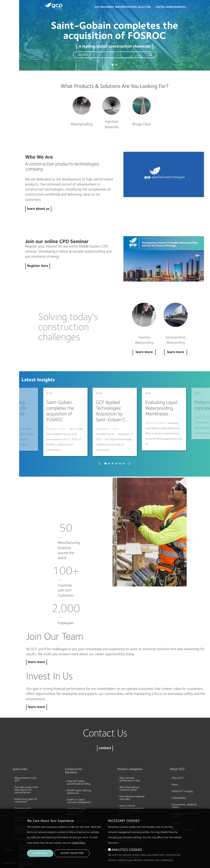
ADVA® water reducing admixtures (79, 752)
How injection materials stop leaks (132, 758)
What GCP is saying (182, 752)
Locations (177, 784)
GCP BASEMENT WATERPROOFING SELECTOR (123, 7)
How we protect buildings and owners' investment (26, 790)
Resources (8, 44)
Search (196, 8)
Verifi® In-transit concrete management (79, 762)
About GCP (177, 730)
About (5, 60)
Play (164, 174)
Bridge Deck (142, 124)
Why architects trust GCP (25, 740)
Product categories (130, 730)
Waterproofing (82, 124)
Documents (9, 29)
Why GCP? (178, 739)
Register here (38, 266)
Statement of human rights (183, 776)
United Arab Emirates (171, 7)
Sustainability (179, 758)
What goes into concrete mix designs (131, 801)
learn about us (38, 209)
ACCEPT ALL (40, 853)
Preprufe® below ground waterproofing (79, 743)
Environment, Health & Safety (184, 766)
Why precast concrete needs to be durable (131, 791)
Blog (4, 75)
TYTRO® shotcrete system (77, 783)
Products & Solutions (8, 11)
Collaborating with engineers (24, 780)
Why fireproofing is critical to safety (130, 749)
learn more (37, 623)
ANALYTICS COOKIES (127, 850)
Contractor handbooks (26, 799)
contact (105, 709)
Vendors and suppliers (184, 790)
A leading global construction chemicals (115, 47)
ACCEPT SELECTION (72, 853)
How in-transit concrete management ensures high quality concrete (132, 770)
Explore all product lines (80, 791)
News (175, 745)
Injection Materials (112, 125)
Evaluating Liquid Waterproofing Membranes (161, 409)
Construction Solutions (74, 731)
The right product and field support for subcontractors (26, 750)
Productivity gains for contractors (26, 761)
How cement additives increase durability (132, 782)
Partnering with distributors (23, 770)
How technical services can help (27, 807)
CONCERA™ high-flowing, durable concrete (77, 772)
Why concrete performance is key (130, 740)
